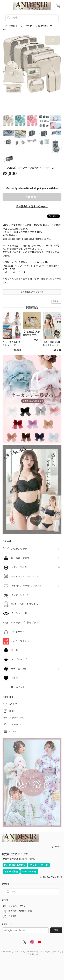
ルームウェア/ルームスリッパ (26, 577)
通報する (56, 301)
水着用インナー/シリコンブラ (26, 586)
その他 (15, 678)
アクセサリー (18, 632)
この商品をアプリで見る (32, 292)
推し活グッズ (18, 687)
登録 (56, 930)
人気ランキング (19, 549)
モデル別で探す (19, 669)
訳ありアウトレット (21, 641)
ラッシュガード (19, 613)
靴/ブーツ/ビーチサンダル (24, 604)
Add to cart (32, 197)
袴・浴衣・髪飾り (20, 558)
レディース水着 (19, 567)
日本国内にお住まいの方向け (32, 206)
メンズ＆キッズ (19, 659)
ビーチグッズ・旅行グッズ (25, 623)
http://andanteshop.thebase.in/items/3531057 (27, 239)
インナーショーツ (20, 595)
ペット (15, 650)
